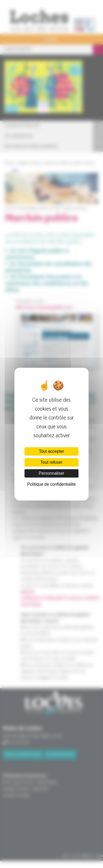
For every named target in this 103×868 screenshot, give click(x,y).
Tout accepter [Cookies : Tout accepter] (51, 451)
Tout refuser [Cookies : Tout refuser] (51, 462)
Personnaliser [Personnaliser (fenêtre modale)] (52, 473)
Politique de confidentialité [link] (52, 484)
